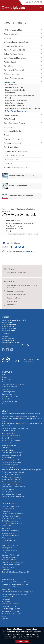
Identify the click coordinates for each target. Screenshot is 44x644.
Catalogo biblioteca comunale (12, 455)
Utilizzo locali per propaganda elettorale (15, 428)
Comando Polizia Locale (14, 87)
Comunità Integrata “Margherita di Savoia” (16, 582)
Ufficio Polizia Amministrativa (16, 101)
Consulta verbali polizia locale (16, 273)
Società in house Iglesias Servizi (16, 151)
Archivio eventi (6, 601)
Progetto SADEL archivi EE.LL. (12, 440)
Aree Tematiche (15, 23)
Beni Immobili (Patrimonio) (14, 70)
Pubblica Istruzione (11, 115)
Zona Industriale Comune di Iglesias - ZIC (19, 167)
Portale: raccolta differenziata (12, 484)
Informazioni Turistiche (13, 131)
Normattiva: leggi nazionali (11, 609)
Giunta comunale (7, 380)
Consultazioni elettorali (13, 143)
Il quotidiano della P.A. (9, 606)
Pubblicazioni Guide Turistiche (12, 614)
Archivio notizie (7, 599)
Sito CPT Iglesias (7, 492)
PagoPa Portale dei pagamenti (12, 477)
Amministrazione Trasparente (22, 176)
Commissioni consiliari (9, 387)
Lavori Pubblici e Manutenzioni (15, 58)
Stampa (15, 243)
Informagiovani (10, 127)
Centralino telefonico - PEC (10, 431)
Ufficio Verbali (10, 93)
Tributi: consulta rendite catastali (13, 472)
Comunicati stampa (8, 597)
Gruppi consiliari (7, 389)
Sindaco (4, 377)
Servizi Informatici (11, 159)
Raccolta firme (7, 589)
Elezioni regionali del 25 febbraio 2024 (14, 594)
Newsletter (5, 618)
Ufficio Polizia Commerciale (16, 111)
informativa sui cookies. (30, 637)
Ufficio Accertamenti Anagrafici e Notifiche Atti (22, 108)
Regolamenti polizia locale (15, 90)
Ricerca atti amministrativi (15, 291)
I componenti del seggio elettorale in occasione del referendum (22, 423)
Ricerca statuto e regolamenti (17, 295)
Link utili (4, 616)
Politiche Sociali (10, 62)
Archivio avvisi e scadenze (10, 604)
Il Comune (7, 372)
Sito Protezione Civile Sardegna (12, 494)
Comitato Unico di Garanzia (14, 155)
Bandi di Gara (7, 399)
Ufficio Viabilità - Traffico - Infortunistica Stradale (20, 97)
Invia (6, 243)
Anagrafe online (7, 443)
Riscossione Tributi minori (14, 139)
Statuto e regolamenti (9, 394)
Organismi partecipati (9, 401)
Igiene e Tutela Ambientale (14, 78)
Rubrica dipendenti (8, 458)
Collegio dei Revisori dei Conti (11, 404)
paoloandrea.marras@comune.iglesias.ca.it (22, 234)
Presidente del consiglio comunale (13, 384)
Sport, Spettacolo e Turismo (14, 123)
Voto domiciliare (7, 426)
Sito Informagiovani (8, 489)
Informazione (8, 579)
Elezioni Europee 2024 (9, 587)
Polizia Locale (10, 82)
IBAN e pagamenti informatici (11, 479)
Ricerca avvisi (11, 305)
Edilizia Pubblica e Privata (13, 54)
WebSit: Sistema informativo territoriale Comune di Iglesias (21, 470)
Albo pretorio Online (8, 433)
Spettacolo (8, 163)
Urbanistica (8, 38)
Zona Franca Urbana (12, 147)
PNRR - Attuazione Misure (14, 30)
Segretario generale (8, 392)
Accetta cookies (22, 641)
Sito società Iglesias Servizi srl (12, 482)
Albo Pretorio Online (18, 186)
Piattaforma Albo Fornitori (10, 467)
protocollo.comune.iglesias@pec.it (19, 345)
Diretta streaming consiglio (11, 460)
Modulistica (6, 448)
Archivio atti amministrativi (11, 436)
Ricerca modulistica (13, 298)
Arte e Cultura (9, 66)
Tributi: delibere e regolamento (12, 475)
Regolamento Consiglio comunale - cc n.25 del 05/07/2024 (22, 287)
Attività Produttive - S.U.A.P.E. (15, 50)
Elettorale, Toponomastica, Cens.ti (17, 42)
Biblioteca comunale (12, 74)
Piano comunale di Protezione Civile (13, 487)
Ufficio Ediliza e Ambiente (15, 106)
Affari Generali (10, 119)
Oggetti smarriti (11, 85)
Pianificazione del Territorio (14, 46)
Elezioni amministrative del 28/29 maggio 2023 (17, 592)
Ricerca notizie (12, 301)
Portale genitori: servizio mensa (12, 462)
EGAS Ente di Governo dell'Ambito (13, 496)
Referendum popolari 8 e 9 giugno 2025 (15, 584)
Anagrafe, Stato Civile (12, 34)
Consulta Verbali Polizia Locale (12, 453)
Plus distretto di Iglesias (10, 465)
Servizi (5, 411)
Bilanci (4, 375)
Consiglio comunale (8, 382)
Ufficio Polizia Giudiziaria (14, 103)
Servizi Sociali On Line (9, 445)
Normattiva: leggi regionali (11, 611)
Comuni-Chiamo (7, 438)
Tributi (6, 135)
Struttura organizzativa (10, 396)
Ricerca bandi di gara (9, 450)
